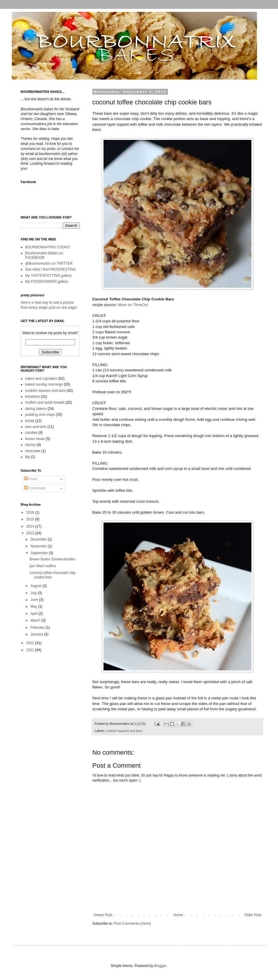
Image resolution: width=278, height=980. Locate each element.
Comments (35, 488)
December (39, 539)
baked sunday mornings (44, 384)
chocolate (33, 451)
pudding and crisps (40, 415)
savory (30, 445)
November (39, 546)
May (34, 607)
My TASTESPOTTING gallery (48, 276)
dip (28, 457)
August (37, 586)
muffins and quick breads (45, 402)
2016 (31, 512)
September (40, 553)
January (37, 634)
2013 (31, 533)
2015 (31, 519)
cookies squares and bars (124, 731)
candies (31, 433)
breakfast (32, 397)
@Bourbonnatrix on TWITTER (49, 263)
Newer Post (103, 915)
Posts (31, 479)
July (34, 593)
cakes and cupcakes (41, 379)
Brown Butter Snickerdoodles (52, 559)
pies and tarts (36, 427)
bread (30, 421)
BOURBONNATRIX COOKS (47, 247)
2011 (31, 650)
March (36, 620)
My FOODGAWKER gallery (47, 282)
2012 (31, 643)
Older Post (253, 915)
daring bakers (36, 409)
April (34, 614)
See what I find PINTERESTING (50, 269)
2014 (31, 526)
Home (178, 915)
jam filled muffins (43, 566)
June (35, 600)
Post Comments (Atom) (132, 924)
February (38, 628)
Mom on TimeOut (133, 305)
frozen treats (35, 439)
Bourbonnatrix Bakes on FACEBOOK (44, 255)
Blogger (160, 966)
